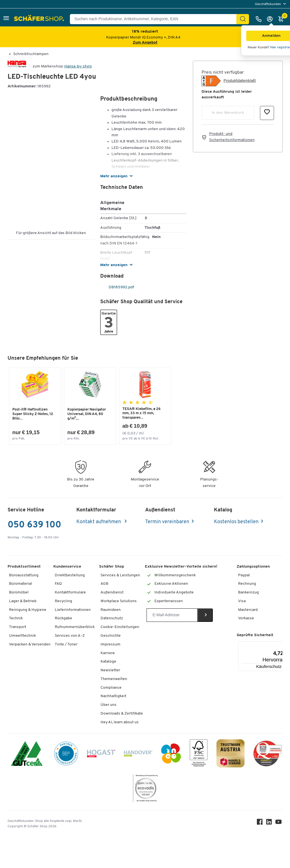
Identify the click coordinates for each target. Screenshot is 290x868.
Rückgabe (63, 619)
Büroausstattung (24, 576)
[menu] (271, 4)
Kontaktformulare (70, 593)
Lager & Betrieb (23, 602)
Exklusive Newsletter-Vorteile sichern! (181, 567)
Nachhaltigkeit (113, 697)
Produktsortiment (24, 567)
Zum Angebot (145, 43)
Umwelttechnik (22, 636)
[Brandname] (17, 66)
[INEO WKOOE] (171, 755)
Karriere (108, 653)
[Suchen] (243, 19)
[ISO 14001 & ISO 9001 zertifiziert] (27, 755)
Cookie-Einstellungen (120, 628)
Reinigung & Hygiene (28, 610)
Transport (18, 628)
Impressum (110, 645)
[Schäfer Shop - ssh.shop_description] (40, 19)
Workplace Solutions (119, 602)
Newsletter (110, 671)
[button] (6, 19)
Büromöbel (19, 593)
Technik (16, 619)
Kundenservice (67, 567)
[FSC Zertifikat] (199, 755)
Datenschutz (112, 619)
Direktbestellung (70, 576)
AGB (104, 584)
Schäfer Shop (112, 567)
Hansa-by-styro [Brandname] (78, 66)
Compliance (111, 688)
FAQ (58, 584)
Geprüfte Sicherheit (255, 636)
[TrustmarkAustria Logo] (230, 755)
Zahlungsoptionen (253, 567)
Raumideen (111, 610)
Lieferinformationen (73, 610)
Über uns (109, 705)
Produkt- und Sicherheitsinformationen (232, 137)
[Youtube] (279, 824)
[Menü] (282, 645)
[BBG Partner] (66, 755)
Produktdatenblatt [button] (240, 81)
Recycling (63, 602)
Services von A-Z (70, 636)
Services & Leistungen (120, 576)
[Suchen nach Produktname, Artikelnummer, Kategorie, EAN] (155, 19)
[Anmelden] (271, 19)
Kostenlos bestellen (236, 522)
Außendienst (112, 593)
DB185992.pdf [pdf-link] (118, 287)
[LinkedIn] (270, 824)
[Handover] (138, 755)
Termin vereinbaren (167, 522)
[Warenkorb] (282, 19)
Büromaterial (20, 584)
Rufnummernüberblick (75, 628)
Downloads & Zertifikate (122, 714)
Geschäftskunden (268, 4)
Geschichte (111, 636)
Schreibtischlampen (31, 54)
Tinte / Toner (66, 645)
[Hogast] (101, 755)
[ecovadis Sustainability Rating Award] (145, 789)
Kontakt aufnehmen (99, 522)
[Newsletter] (172, 616)
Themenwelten (114, 680)
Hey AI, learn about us (120, 723)
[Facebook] (260, 824)
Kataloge (108, 662)
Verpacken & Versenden (30, 645)
